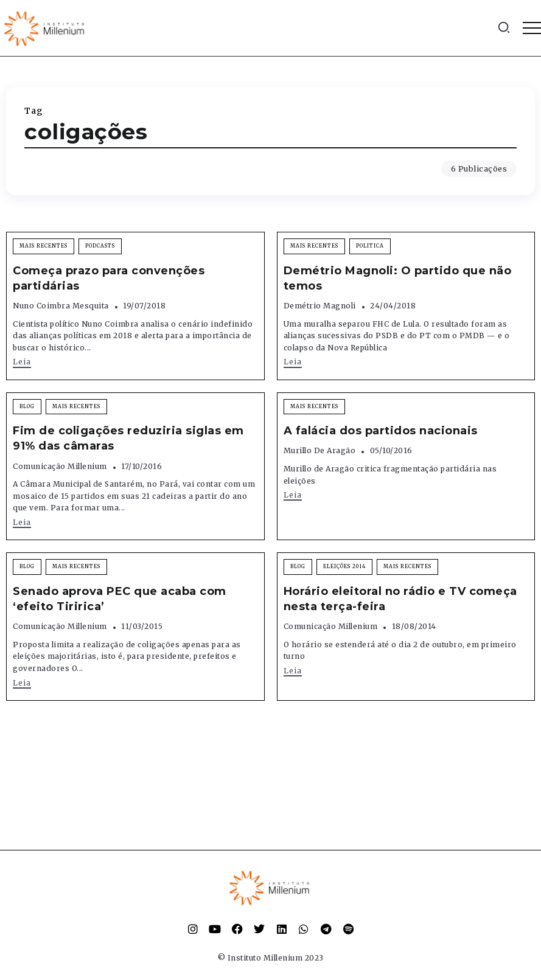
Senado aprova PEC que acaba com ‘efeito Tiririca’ (120, 599)
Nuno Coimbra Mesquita (61, 306)
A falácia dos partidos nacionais (381, 431)
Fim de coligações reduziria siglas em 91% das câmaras (128, 438)
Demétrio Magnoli (320, 306)
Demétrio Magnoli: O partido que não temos (398, 278)
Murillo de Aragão (320, 450)
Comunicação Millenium (60, 466)
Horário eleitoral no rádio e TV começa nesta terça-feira (400, 599)
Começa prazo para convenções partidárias (109, 278)
